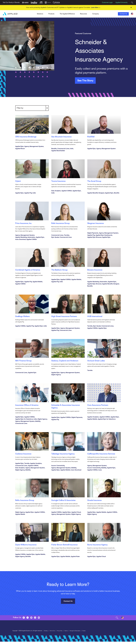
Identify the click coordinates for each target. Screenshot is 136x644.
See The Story (85, 81)
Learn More (96, 8)
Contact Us (123, 14)
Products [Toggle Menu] (51, 14)
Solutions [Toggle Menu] (40, 14)
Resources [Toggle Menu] (83, 14)
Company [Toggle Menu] (96, 14)
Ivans (31, 13)
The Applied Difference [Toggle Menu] (67, 14)
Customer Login (107, 2)
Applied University (121, 2)
